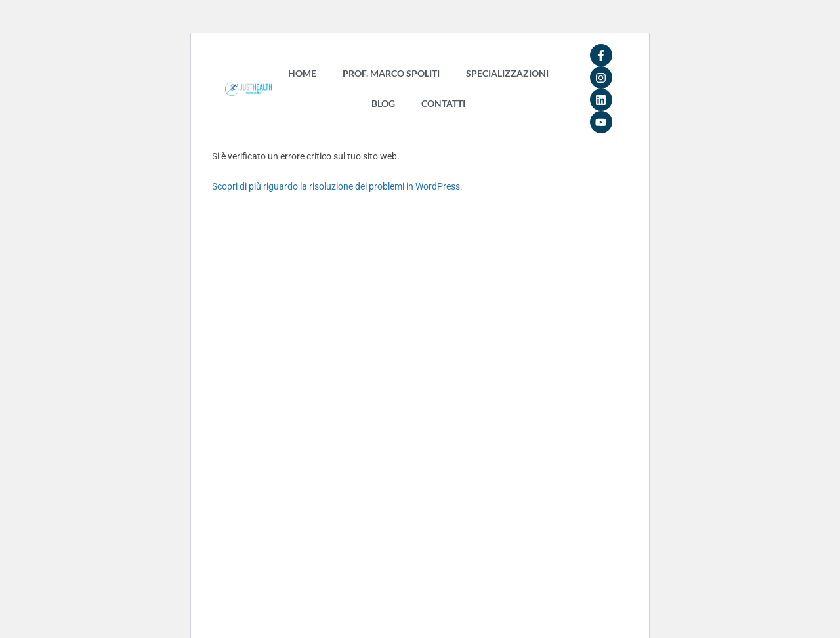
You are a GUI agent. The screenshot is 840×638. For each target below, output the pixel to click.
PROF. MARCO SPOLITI (391, 73)
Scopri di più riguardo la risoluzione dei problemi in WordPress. (337, 186)
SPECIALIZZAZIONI (507, 73)
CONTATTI (443, 103)
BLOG (383, 103)
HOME (302, 73)
